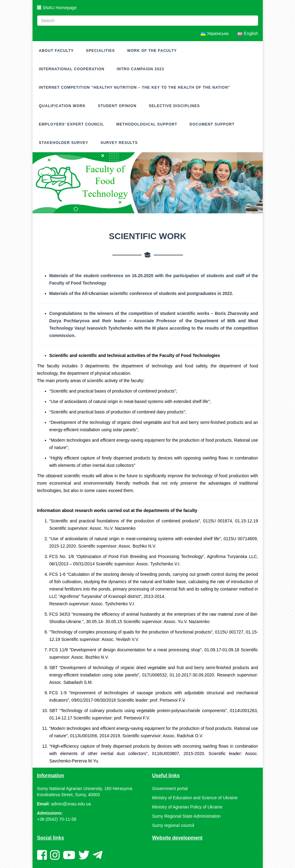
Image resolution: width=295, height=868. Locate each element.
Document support (212, 124)
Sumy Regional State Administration (186, 816)
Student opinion (117, 106)
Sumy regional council (173, 825)
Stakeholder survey (64, 143)
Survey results (119, 143)
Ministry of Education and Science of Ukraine (195, 798)
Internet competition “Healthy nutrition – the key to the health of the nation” (135, 87)
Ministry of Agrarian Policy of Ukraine (187, 807)
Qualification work (62, 106)
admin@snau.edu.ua (71, 804)
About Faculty (56, 51)
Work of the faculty (152, 51)
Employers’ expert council (72, 124)
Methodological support (147, 124)
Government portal (170, 789)
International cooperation (72, 69)
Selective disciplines (174, 106)
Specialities (100, 51)
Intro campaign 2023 (140, 69)
